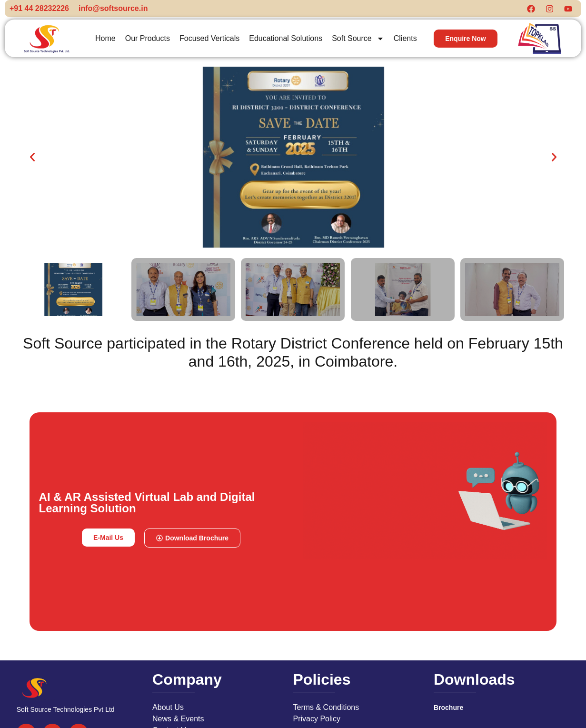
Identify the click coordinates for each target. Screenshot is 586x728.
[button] (32, 160)
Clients (405, 41)
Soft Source (358, 41)
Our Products (148, 41)
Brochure (448, 710)
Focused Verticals (209, 41)
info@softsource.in (113, 10)
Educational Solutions (286, 41)
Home (105, 41)
